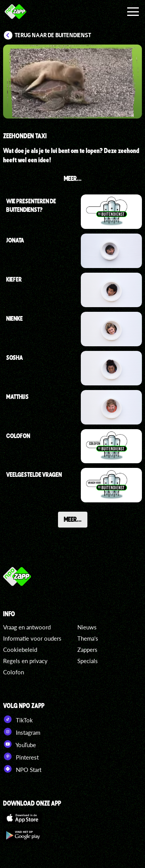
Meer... (73, 519)
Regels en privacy (25, 661)
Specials (88, 661)
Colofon (14, 672)
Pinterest (21, 756)
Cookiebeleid (20, 650)
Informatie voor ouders (32, 638)
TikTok (18, 719)
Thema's (88, 638)
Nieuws (87, 627)
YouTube (20, 744)
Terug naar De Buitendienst (53, 35)
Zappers (87, 650)
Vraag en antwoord (27, 627)
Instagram (22, 732)
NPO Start (22, 769)
